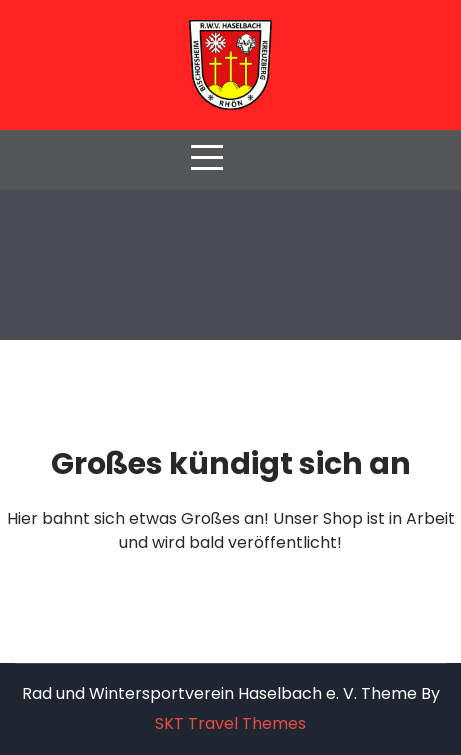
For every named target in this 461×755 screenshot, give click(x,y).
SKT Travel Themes (230, 723)
